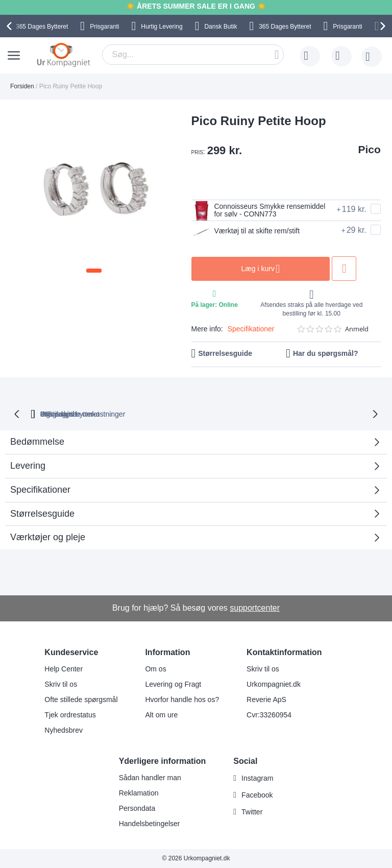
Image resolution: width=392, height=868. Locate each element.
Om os (155, 669)
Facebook (257, 795)
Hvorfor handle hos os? (182, 700)
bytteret (86, 419)
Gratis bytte (159, 419)
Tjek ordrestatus (70, 715)
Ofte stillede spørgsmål (81, 700)
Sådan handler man (150, 778)
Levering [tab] (28, 471)
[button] (94, 271)
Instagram (257, 778)
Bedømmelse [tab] (37, 447)
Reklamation (139, 793)
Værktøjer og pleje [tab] (48, 543)
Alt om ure (161, 715)
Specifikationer (251, 335)
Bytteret (42, 27)
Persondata (137, 808)
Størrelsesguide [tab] (42, 519)
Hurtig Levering (162, 27)
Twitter (252, 812)
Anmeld (357, 335)
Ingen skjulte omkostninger (244, 419)
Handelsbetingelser (150, 824)
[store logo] (64, 55)
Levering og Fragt (173, 684)
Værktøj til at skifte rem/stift (252, 238)
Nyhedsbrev (64, 730)
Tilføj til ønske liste (367, 275)
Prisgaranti (104, 27)
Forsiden (22, 86)
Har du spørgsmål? (326, 359)
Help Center (64, 669)
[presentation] (11, 26)
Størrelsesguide (225, 359)
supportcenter (255, 608)
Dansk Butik (220, 27)
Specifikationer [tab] (40, 495)
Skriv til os (61, 684)
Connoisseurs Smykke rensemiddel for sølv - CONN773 (243, 213)
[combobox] (193, 55)
